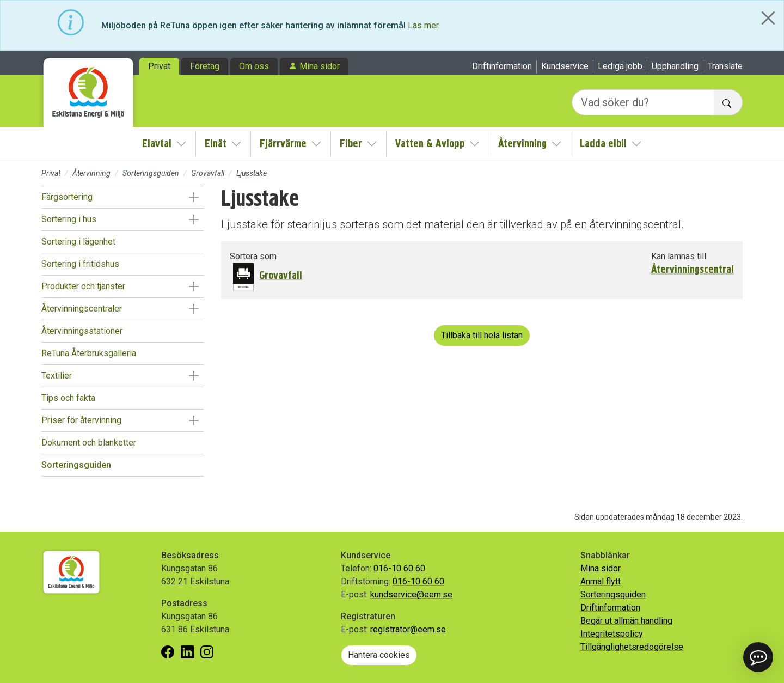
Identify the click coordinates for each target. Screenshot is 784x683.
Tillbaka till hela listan (482, 335)
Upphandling (675, 66)
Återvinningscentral (693, 270)
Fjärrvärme (283, 144)
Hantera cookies (379, 655)
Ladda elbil (603, 144)
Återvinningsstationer (82, 331)
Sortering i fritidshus (80, 264)
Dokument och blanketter (89, 443)
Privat (159, 66)
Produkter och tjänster (83, 286)
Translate (725, 66)
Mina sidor (320, 66)
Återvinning (522, 144)
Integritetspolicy (612, 634)
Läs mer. (424, 25)
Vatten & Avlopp (430, 144)
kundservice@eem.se (411, 594)
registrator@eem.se (408, 629)
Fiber (351, 144)
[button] (194, 197)
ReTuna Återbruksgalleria (89, 353)
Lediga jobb (620, 66)
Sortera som (253, 256)
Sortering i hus (69, 219)
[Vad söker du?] (643, 102)
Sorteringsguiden (151, 173)
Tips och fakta (68, 398)
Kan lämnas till (679, 256)
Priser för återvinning (81, 420)
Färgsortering (67, 197)
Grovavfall (208, 173)
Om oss (254, 66)
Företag (205, 66)
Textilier (57, 376)
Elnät (216, 144)
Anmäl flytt (601, 581)
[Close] (768, 18)
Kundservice (565, 66)
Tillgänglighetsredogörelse (632, 647)
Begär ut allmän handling (626, 621)
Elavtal (157, 144)
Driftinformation (502, 66)
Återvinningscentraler (82, 309)
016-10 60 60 (399, 568)
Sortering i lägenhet (78, 242)
